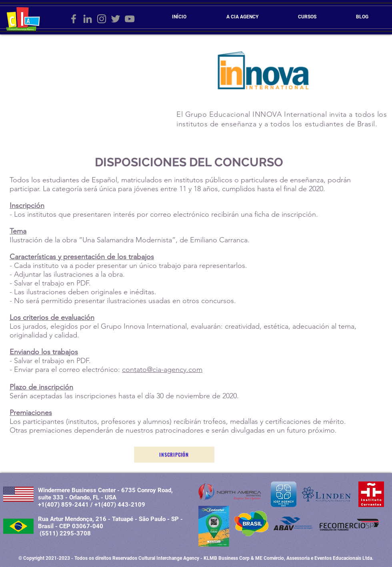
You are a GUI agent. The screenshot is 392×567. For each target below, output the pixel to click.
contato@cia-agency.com (162, 369)
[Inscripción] (174, 455)
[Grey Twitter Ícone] (116, 19)
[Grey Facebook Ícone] (74, 19)
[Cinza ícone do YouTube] (130, 19)
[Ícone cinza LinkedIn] (88, 19)
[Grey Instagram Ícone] (102, 19)
